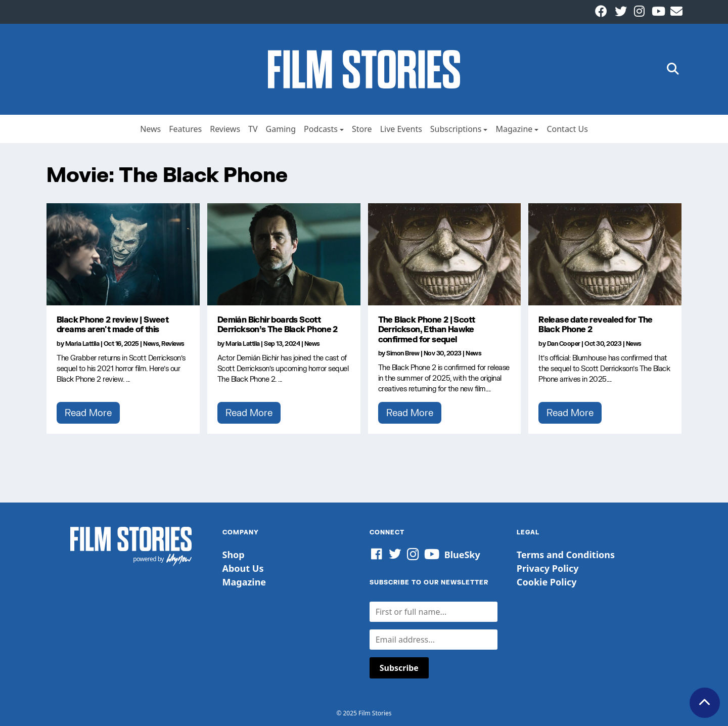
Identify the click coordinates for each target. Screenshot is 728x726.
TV (253, 129)
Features (185, 129)
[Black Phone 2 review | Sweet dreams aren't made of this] (123, 254)
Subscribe (399, 668)
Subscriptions (456, 129)
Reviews (225, 129)
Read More (88, 413)
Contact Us (567, 129)
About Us (243, 568)
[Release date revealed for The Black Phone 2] (605, 254)
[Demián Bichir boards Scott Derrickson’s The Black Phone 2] (284, 254)
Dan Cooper (564, 344)
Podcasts (321, 129)
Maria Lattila (82, 344)
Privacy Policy (548, 568)
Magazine (514, 129)
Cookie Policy (547, 582)
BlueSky (462, 555)
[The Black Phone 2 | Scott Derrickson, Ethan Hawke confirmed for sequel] (445, 254)
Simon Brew (403, 353)
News (150, 129)
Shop (234, 555)
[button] (673, 70)
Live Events (401, 129)
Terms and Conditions (566, 555)
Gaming (281, 129)
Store (362, 129)
